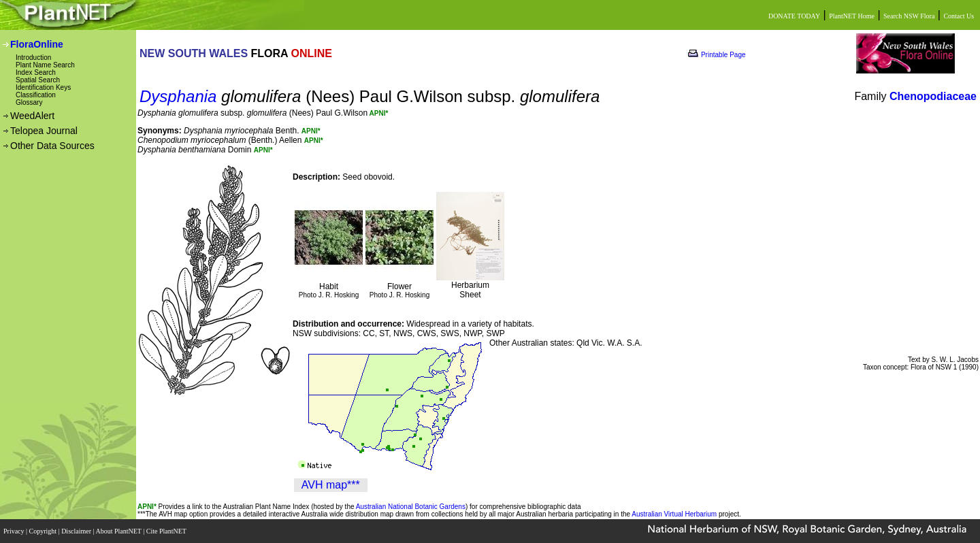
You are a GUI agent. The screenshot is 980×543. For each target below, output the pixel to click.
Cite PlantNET (167, 531)
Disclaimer (77, 531)
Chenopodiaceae (933, 96)
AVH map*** (331, 485)
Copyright (44, 531)
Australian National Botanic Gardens (411, 507)
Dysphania (178, 96)
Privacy (15, 531)
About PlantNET (119, 531)
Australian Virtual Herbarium (674, 514)
